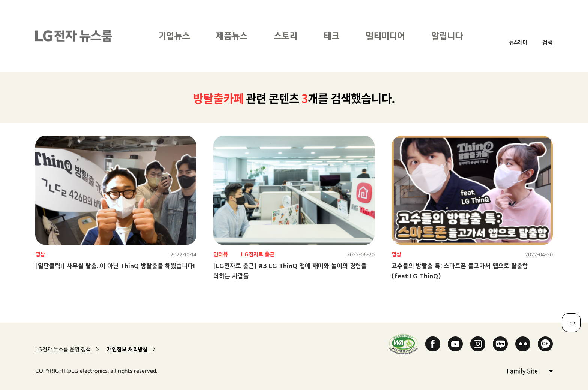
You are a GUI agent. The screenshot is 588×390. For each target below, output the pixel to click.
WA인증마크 (403, 344)
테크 (331, 36)
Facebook (433, 344)
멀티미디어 (385, 36)
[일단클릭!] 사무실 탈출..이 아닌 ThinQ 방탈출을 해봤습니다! (115, 266)
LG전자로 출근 (258, 254)
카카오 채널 (545, 344)
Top (571, 323)
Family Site (529, 370)
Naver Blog (500, 344)
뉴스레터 (518, 42)
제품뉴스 (232, 36)
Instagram (478, 344)
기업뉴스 (174, 36)
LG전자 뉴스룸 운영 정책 (63, 349)
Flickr (523, 344)
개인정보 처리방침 (127, 349)
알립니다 (447, 36)
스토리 (286, 36)
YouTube (455, 344)
